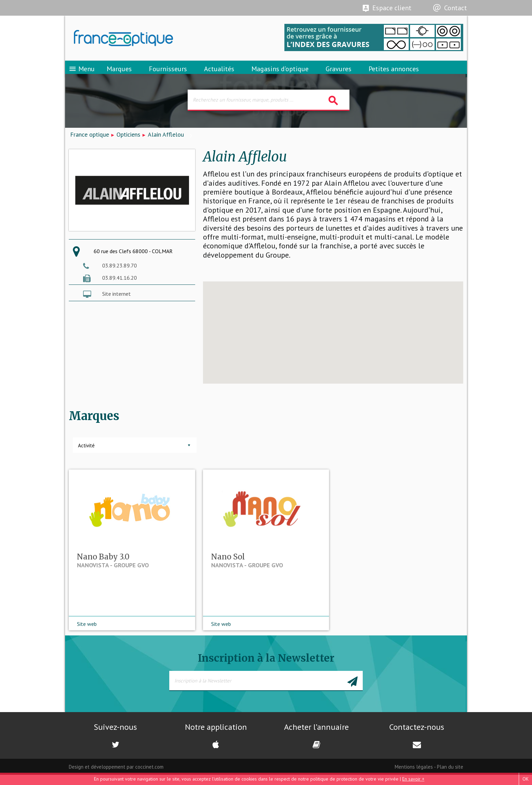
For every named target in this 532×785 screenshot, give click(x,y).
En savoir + (413, 779)
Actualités (219, 73)
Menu (82, 73)
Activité (86, 453)
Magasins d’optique (280, 73)
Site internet (116, 302)
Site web (87, 634)
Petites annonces (394, 73)
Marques (119, 73)
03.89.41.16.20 (120, 285)
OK (526, 779)
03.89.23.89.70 (120, 273)
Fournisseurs (168, 73)
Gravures (339, 73)
